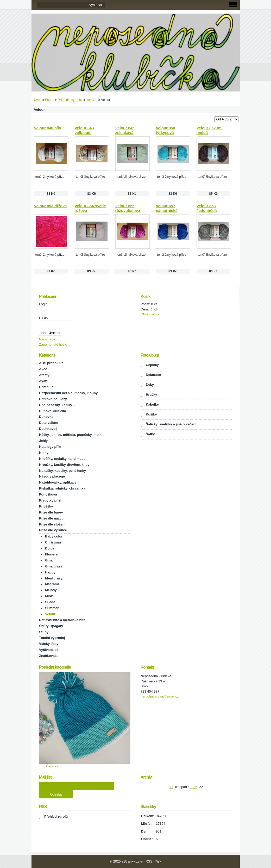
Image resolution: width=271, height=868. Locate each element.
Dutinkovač (48, 429)
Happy (50, 572)
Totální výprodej (52, 638)
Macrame (52, 584)
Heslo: (44, 318)
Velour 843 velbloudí (84, 130)
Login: (44, 304)
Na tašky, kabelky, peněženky (62, 471)
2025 (194, 787)
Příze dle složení (52, 524)
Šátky (150, 434)
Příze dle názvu (51, 518)
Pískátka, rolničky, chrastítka (62, 488)
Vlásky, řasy (49, 644)
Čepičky (152, 365)
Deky (150, 385)
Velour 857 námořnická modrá (167, 211)
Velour (50, 614)
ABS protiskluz (51, 363)
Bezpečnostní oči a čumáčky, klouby (68, 393)
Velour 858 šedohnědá (207, 208)
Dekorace (153, 375)
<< (171, 787)
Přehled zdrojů (56, 817)
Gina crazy (54, 566)
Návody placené (52, 476)
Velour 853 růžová (51, 206)
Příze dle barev (51, 512)
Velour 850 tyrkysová (166, 130)
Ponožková (48, 494)
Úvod (38, 100)
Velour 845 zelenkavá (125, 130)
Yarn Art (92, 100)
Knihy (44, 453)
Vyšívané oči (49, 650)
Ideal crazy (54, 578)
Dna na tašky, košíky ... (57, 405)
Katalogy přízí (50, 447)
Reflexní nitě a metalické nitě (62, 620)
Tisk (158, 861)
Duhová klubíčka (52, 411)
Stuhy (44, 632)
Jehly (43, 441)
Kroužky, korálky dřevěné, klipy (64, 465)
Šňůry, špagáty (51, 626)
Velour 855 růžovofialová (128, 208)
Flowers (51, 554)
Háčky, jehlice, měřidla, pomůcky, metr (70, 435)
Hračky (151, 395)
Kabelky (152, 404)
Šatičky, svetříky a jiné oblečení (171, 424)
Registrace (47, 339)
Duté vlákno (49, 423)
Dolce (50, 548)
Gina (49, 560)
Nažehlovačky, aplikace (58, 482)
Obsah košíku (151, 314)
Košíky (151, 414)
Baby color (54, 536)
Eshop (50, 100)
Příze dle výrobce (70, 100)
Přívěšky (46, 506)
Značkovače (49, 656)
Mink (49, 596)
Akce (43, 369)
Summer (52, 608)
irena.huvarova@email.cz (160, 696)
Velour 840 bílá (48, 128)
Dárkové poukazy (53, 399)
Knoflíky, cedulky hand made (62, 459)
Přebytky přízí (50, 500)
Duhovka (46, 417)
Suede (50, 602)
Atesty (44, 375)
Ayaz (43, 381)
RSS (149, 861)
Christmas (53, 542)
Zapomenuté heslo (53, 344)
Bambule (46, 387)
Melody (51, 590)
